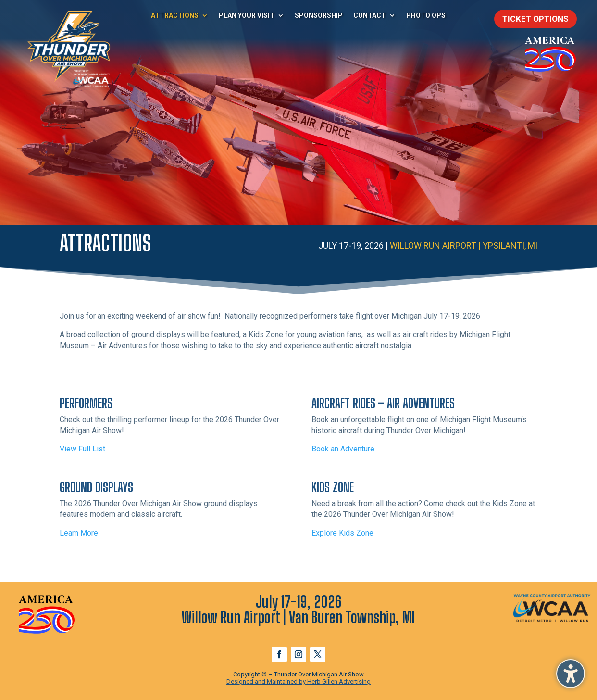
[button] (571, 674)
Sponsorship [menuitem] (319, 15)
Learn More (79, 533)
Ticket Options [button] (535, 19)
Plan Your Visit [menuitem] (247, 15)
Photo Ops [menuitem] (426, 15)
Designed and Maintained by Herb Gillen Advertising (298, 681)
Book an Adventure (343, 449)
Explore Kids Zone (342, 533)
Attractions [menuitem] (175, 15)
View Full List (82, 449)
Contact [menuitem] (370, 15)
